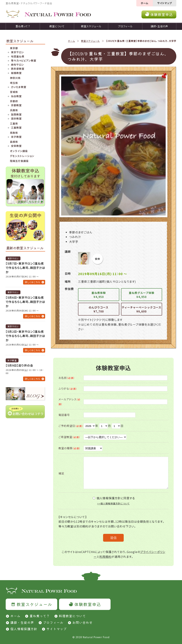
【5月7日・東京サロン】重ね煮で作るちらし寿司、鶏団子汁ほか (25, 268)
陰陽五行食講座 (19, 161)
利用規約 (105, 557)
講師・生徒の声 (22, 622)
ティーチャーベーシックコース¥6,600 (141, 309)
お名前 (67, 378)
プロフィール (53, 622)
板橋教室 (16, 73)
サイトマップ (165, 3)
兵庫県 (14, 110)
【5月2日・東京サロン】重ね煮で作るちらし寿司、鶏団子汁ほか (25, 336)
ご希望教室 (69, 437)
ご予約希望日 (71, 426)
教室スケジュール (90, 41)
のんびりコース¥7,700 (99, 309)
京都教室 (16, 105)
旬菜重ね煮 (18, 56)
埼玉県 (14, 83)
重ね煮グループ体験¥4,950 (142, 295)
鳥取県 (14, 133)
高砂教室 (16, 118)
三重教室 (16, 128)
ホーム (145, 3)
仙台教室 (16, 96)
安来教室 (16, 146)
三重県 (14, 123)
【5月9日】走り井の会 (19, 365)
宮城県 (14, 92)
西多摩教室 (18, 69)
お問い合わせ (82, 622)
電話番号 (64, 415)
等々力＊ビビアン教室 (24, 60)
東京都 (14, 48)
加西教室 (16, 114)
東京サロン (18, 52)
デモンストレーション (22, 156)
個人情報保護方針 (24, 629)
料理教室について (72, 616)
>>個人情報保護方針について (113, 503)
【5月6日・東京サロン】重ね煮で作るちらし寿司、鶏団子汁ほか (25, 302)
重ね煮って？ (40, 616)
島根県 (14, 142)
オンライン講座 (19, 151)
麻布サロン (18, 65)
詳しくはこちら (33, 282)
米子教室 (16, 137)
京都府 (14, 101)
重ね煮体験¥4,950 (99, 295)
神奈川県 (15, 78)
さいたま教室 (19, 87)
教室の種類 (69, 448)
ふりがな (68, 389)
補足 (61, 473)
